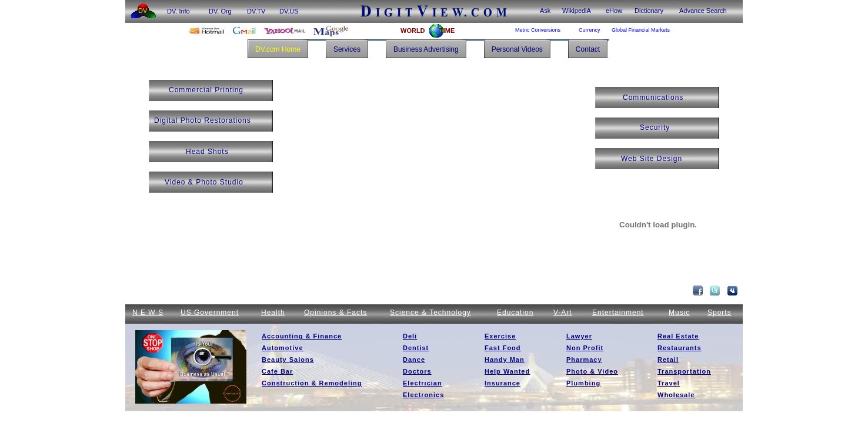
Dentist (416, 348)
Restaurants (680, 348)
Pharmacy (584, 360)
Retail (668, 360)
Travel (669, 383)
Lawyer (579, 336)
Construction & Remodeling (312, 383)
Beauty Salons (288, 360)
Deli (410, 336)
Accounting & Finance (302, 336)
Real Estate (678, 336)
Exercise (500, 336)
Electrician (423, 383)
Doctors (417, 371)
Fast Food (503, 348)
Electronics (423, 395)
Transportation (684, 371)
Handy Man (505, 360)
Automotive (283, 348)
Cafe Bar (277, 371)
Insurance (503, 383)
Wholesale (676, 395)
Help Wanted (507, 371)
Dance (414, 360)
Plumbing (583, 383)
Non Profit (585, 348)
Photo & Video (592, 371)
